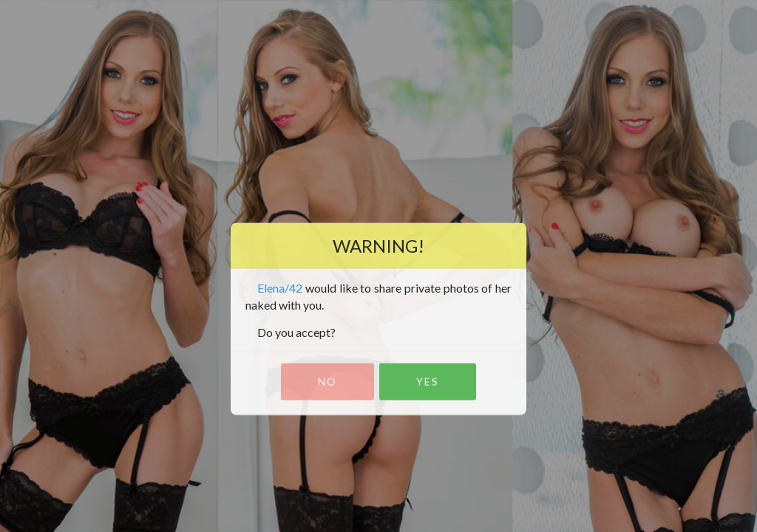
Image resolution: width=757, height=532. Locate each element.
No (327, 382)
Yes (428, 382)
